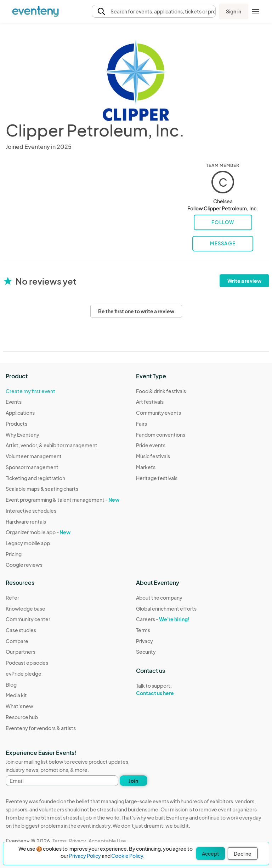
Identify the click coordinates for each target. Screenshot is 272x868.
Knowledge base (25, 608)
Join (133, 781)
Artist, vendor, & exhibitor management (52, 445)
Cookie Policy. (128, 856)
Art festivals (150, 402)
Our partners (21, 652)
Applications (20, 413)
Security (146, 652)
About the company (159, 598)
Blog (11, 685)
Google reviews (24, 565)
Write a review (244, 281)
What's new (19, 706)
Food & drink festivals (161, 391)
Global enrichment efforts (166, 608)
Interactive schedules (31, 511)
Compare (17, 641)
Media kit (16, 695)
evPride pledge (24, 674)
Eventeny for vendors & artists (41, 728)
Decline (243, 854)
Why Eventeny (22, 435)
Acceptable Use (107, 841)
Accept (211, 854)
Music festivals (153, 456)
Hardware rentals (26, 522)
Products (16, 424)
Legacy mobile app (28, 543)
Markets (146, 467)
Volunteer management (34, 456)
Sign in (234, 11)
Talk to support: (166, 689)
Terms (143, 630)
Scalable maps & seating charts (42, 489)
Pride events (151, 445)
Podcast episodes (27, 663)
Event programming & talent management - (63, 500)
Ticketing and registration (35, 478)
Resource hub (22, 717)
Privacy (144, 641)
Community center (28, 619)
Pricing (14, 554)
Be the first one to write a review (136, 311)
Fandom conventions (161, 435)
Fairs (141, 424)
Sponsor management (32, 467)
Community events (158, 413)
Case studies (21, 630)
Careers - (163, 619)
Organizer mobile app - (38, 532)
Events (14, 402)
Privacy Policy (85, 856)
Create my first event (30, 391)
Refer (12, 598)
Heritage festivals (157, 478)
